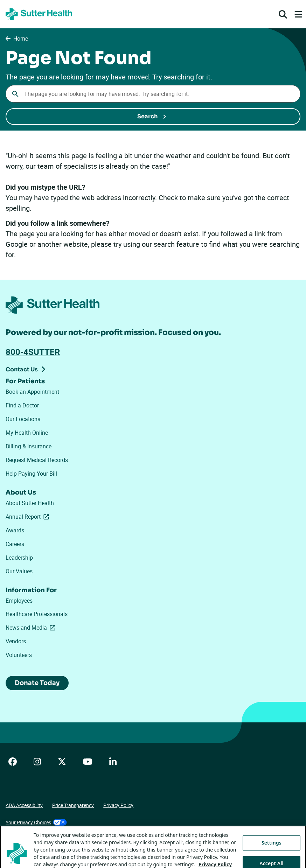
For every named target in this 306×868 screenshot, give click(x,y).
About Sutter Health (30, 503)
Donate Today (37, 683)
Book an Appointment (32, 392)
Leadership (19, 558)
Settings (272, 848)
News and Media (32, 628)
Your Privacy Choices (36, 822)
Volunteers (19, 655)
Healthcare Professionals (37, 614)
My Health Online (27, 433)
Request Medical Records (37, 460)
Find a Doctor (22, 405)
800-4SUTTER (33, 352)
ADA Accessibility (24, 805)
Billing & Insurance (29, 446)
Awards (15, 530)
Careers (15, 544)
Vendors (16, 641)
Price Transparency (73, 805)
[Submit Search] (153, 117)
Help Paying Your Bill (31, 474)
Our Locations (23, 419)
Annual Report (29, 517)
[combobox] (153, 94)
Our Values (19, 571)
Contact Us (22, 369)
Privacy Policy (118, 805)
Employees (19, 601)
